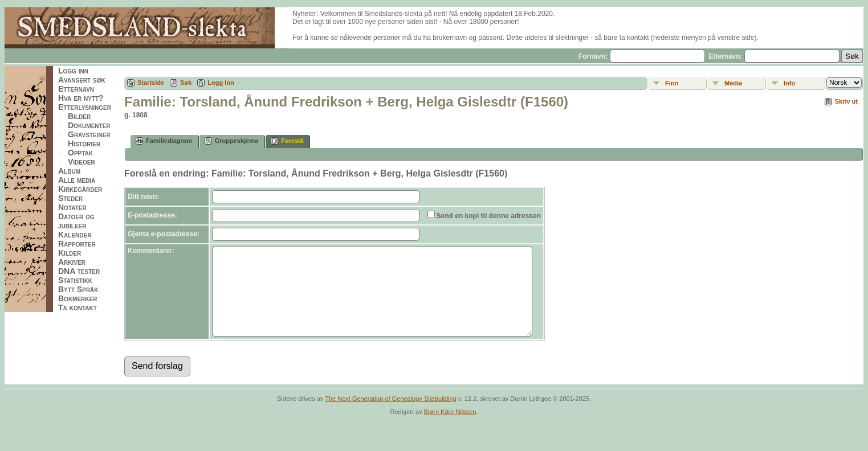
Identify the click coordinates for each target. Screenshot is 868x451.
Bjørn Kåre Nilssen (450, 429)
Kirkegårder (80, 189)
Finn (672, 83)
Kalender (75, 235)
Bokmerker (78, 298)
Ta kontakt (78, 307)
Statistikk (75, 280)
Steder (70, 198)
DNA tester (79, 271)
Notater (72, 207)
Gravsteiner (89, 134)
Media (733, 83)
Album (69, 171)
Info (789, 83)
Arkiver (72, 262)
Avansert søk (82, 80)
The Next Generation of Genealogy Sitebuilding (391, 416)
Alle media (77, 180)
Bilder (79, 116)
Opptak (80, 153)
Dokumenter (89, 125)
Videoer (81, 162)
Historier (84, 143)
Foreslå (287, 141)
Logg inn (73, 71)
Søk (186, 83)
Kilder (70, 253)
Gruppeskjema (231, 141)
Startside (151, 83)
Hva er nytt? (81, 98)
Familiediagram (164, 141)
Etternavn (76, 89)
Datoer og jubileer (76, 221)
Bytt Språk (78, 289)
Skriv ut (846, 101)
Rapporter (77, 244)
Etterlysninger (85, 107)
